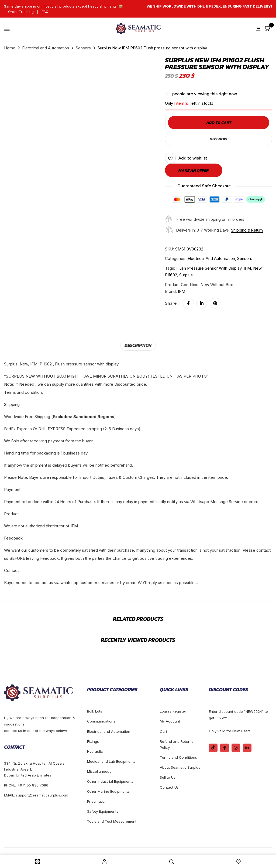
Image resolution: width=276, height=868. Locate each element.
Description (138, 345)
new (257, 268)
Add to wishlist (193, 158)
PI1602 (171, 275)
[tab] (138, 345)
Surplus (186, 275)
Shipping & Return (247, 230)
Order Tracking (21, 12)
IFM (247, 268)
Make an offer (194, 170)
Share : (172, 303)
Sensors (83, 48)
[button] (268, 29)
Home (10, 48)
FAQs (46, 12)
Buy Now (219, 139)
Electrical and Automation (46, 48)
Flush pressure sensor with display (209, 268)
